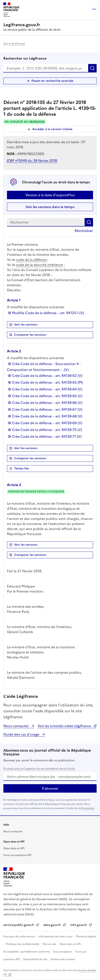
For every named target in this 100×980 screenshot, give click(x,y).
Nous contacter (16, 726)
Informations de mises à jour (56, 936)
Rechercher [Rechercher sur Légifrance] (92, 68)
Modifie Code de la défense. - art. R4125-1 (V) (48, 313)
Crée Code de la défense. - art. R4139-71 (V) (47, 436)
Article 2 (14, 351)
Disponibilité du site (36, 959)
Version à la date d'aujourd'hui (50, 195)
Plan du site (50, 944)
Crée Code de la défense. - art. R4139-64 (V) (47, 389)
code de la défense (31, 260)
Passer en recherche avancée (52, 81)
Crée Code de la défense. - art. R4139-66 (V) (47, 403)
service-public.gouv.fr (19, 925)
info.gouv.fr (79, 925)
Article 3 (14, 485)
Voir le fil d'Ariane (14, 44)
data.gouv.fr (53, 925)
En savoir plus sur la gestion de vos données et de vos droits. (39, 769)
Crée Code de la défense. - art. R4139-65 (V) (47, 396)
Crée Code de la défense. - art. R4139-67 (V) (47, 409)
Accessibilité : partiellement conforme (27, 952)
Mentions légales (86, 936)
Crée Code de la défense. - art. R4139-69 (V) (47, 423)
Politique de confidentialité (23, 944)
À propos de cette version (20, 936)
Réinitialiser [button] (84, 231)
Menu (94, 9)
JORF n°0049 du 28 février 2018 (32, 161)
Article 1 (14, 300)
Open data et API (14, 848)
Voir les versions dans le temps (50, 207)
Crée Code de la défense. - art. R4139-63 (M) (47, 382)
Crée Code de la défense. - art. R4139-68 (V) (47, 416)
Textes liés (22, 468)
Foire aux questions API (17, 855)
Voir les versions (26, 325)
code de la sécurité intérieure (39, 265)
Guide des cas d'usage (22, 734)
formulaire (88, 808)
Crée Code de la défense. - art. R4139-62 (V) (47, 376)
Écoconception (63, 952)
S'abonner (50, 788)
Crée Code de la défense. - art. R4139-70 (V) (47, 430)
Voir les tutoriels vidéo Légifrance (65, 726)
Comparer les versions (30, 335)
